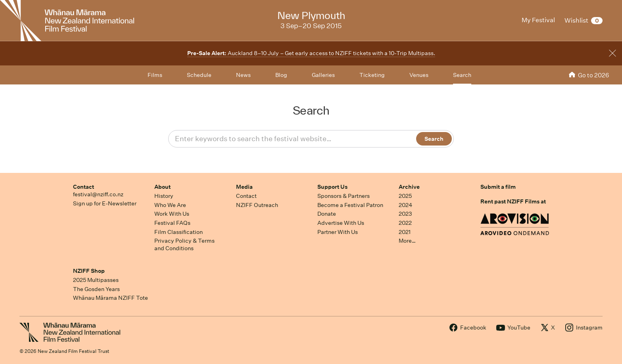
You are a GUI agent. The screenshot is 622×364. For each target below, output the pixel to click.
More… (407, 241)
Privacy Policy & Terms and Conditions (184, 244)
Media (244, 187)
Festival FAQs (172, 223)
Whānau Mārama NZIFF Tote (110, 298)
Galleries (323, 75)
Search (462, 75)
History (164, 196)
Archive (409, 187)
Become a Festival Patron (350, 205)
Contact (84, 187)
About (162, 187)
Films (155, 75)
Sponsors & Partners (344, 196)
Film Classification (179, 232)
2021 (405, 232)
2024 (405, 205)
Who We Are (170, 205)
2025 (405, 196)
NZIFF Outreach (257, 205)
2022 (405, 223)
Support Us (332, 187)
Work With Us (172, 214)
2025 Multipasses (96, 280)
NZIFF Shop (89, 271)
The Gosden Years (96, 289)
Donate (327, 214)
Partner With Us (338, 232)
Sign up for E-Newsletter (105, 203)
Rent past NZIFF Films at (513, 201)
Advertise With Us (341, 223)
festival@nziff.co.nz (98, 194)
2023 (405, 214)
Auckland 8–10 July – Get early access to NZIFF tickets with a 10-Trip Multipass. (311, 53)
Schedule (199, 75)
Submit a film (498, 187)
